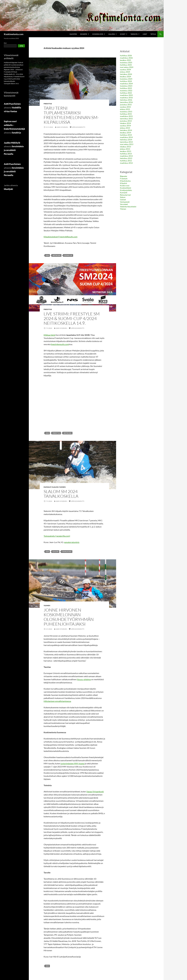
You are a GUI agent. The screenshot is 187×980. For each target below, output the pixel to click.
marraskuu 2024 (127, 67)
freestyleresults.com (60, 344)
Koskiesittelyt (126, 188)
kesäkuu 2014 (126, 133)
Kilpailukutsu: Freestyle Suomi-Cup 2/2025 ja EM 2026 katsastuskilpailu (14, 79)
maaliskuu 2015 (126, 116)
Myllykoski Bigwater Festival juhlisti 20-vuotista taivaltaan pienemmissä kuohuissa (14, 65)
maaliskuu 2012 (126, 163)
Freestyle (48, 104)
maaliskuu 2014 (126, 137)
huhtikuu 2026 (126, 55)
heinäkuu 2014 (126, 130)
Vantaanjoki (125, 202)
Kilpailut (48, 487)
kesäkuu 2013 (126, 151)
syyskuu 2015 (125, 107)
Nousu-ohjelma (84, 679)
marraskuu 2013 (127, 144)
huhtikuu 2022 (126, 93)
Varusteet (124, 204)
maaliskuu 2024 (126, 84)
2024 (47, 255)
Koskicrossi (125, 186)
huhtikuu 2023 (126, 88)
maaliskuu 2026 (126, 58)
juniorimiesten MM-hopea (72, 763)
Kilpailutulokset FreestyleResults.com (61, 237)
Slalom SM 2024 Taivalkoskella (61, 494)
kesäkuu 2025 (126, 60)
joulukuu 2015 (126, 105)
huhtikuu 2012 (126, 161)
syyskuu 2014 (125, 126)
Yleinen (62, 487)
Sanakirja (16, 133)
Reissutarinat (125, 195)
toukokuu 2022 (126, 91)
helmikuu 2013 (126, 158)
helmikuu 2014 (126, 140)
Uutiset (123, 200)
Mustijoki (8, 189)
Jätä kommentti (79, 127)
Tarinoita (134, 34)
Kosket (123, 34)
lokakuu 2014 (125, 123)
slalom (56, 552)
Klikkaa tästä (49, 335)
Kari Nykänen (62, 127)
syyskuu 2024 (125, 69)
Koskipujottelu (126, 190)
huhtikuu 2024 (126, 81)
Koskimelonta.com (14, 34)
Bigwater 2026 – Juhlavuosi (13, 69)
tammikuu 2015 (126, 119)
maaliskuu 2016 (126, 98)
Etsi (5, 43)
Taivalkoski (67, 552)
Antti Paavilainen (12, 104)
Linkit (145, 34)
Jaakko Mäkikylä (12, 143)
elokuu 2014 (125, 128)
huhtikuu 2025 (126, 65)
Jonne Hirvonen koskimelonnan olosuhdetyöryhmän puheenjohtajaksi (69, 617)
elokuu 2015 (125, 109)
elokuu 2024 (125, 72)
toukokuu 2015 (126, 112)
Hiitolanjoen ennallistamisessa (57, 701)
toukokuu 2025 (126, 62)
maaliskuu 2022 (126, 95)
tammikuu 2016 (126, 102)
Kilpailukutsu (125, 181)
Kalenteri (73, 34)
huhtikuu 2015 (126, 114)
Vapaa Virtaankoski (95, 791)
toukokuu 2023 (126, 86)
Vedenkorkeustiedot (128, 207)
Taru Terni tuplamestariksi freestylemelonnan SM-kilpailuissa (71, 115)
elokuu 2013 (125, 149)
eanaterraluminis (72, 542)
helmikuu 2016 (126, 100)
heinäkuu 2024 (126, 74)
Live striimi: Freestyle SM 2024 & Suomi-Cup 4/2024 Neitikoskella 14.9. (72, 318)
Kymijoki (124, 193)
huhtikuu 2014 (126, 135)
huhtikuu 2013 (126, 154)
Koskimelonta (98, 34)
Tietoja (153, 34)
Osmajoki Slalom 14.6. (11, 84)
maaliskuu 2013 (126, 156)
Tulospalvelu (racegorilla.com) (57, 536)
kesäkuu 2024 (126, 77)
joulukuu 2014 (126, 121)
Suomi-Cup (68, 255)
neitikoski (57, 255)
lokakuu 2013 (125, 147)
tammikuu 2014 (126, 142)
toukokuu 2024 (126, 79)
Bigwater (84, 34)
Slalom (55, 487)
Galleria (112, 34)
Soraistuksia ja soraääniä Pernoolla (14, 150)
